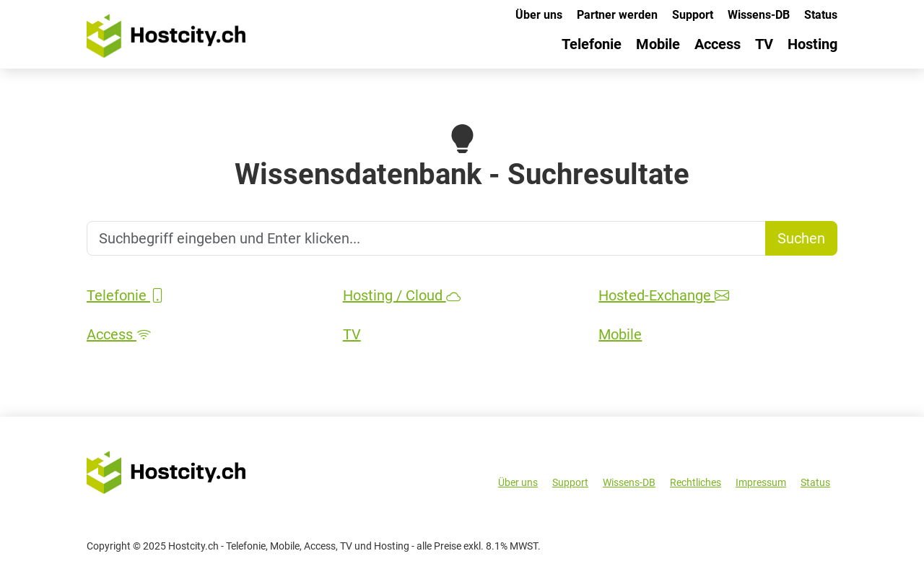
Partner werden (617, 15)
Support (693, 15)
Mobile (658, 44)
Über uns (539, 15)
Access (718, 44)
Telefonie (592, 44)
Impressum (761, 482)
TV (764, 44)
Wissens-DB (759, 15)
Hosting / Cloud (402, 295)
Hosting (812, 44)
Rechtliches (696, 482)
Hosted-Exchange (664, 295)
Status (821, 15)
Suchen (801, 238)
